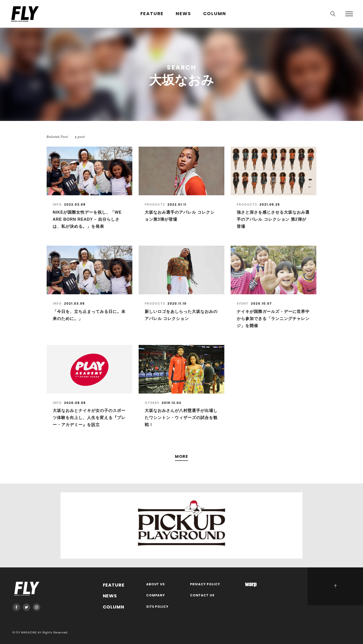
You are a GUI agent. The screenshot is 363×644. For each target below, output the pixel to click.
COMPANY (156, 595)
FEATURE (152, 14)
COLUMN (215, 14)
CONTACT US (202, 595)
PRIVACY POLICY (205, 584)
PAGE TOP (335, 586)
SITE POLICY (157, 607)
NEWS (183, 14)
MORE (181, 457)
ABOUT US (156, 584)
